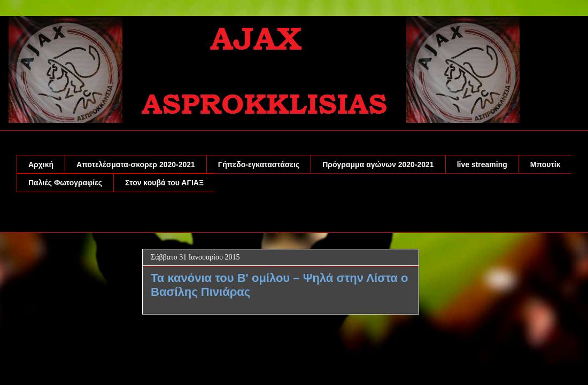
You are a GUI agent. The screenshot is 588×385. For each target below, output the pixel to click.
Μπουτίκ (546, 164)
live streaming (482, 164)
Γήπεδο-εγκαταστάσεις (259, 164)
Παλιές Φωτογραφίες (65, 183)
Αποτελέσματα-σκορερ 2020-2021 (136, 164)
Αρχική (41, 164)
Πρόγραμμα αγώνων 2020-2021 (378, 164)
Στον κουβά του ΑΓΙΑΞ (164, 183)
